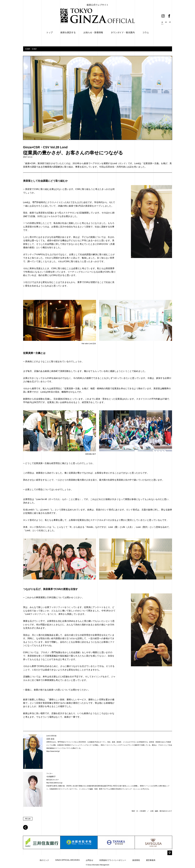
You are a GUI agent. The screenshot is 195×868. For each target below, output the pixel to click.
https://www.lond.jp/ (53, 751)
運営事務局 (151, 860)
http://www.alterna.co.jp (54, 783)
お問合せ (90, 860)
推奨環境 (136, 860)
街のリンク (44, 860)
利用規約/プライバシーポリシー (113, 860)
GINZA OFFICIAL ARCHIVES (67, 860)
